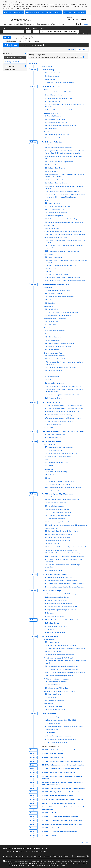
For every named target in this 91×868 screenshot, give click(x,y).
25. (46, 213)
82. (46, 652)
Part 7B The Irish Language (51, 591)
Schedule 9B (46, 803)
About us (22, 856)
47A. (47, 359)
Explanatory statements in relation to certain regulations (65, 726)
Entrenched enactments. (55, 101)
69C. (47, 512)
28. (46, 222)
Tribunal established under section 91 (65, 817)
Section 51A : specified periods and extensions (64, 395)
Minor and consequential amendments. (59, 736)
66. (46, 481)
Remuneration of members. (56, 356)
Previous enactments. (52, 76)
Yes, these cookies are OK (14, 12)
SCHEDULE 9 (46, 796)
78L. (45, 600)
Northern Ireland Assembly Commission (65, 769)
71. (46, 522)
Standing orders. (53, 334)
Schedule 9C (46, 807)
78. (46, 547)
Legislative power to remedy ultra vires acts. (62, 645)
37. (46, 312)
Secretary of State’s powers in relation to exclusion (65, 277)
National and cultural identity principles (59, 577)
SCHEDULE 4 (46, 761)
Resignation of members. (56, 383)
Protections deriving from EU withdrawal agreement (60, 550)
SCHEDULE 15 (47, 835)
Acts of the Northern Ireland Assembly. (59, 92)
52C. (45, 415)
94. (46, 710)
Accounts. (51, 466)
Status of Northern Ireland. (54, 73)
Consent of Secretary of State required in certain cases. (65, 110)
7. (46, 101)
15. (46, 138)
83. (46, 655)
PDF (23, 851)
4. (44, 82)
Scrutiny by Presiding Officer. (57, 119)
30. (46, 274)
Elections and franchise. (55, 300)
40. (46, 325)
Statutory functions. (54, 203)
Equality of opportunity (51, 528)
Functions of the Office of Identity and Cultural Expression (66, 584)
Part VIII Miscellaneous (50, 636)
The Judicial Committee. (55, 652)
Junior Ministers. (53, 171)
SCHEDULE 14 (47, 832)
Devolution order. (51, 79)
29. (46, 257)
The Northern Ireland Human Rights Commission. (64, 500)
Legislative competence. (55, 95)
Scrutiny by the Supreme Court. (58, 122)
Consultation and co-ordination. (58, 682)
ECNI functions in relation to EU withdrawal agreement (66, 556)
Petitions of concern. (54, 337)
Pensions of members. (55, 371)
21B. (47, 192)
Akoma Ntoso (33, 851)
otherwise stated (64, 861)
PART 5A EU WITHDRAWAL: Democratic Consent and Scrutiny (63, 431)
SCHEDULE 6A (47, 776)
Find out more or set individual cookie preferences (44, 12)
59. (46, 453)
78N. (45, 607)
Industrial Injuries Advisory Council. (59, 688)
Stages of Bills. (52, 129)
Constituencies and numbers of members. (61, 297)
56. (45, 428)
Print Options (82, 49)
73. (46, 531)
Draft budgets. (52, 475)
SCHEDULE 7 (46, 788)
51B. (47, 389)
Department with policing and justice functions (68, 765)
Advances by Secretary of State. (58, 463)
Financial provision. (52, 730)
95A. (45, 720)
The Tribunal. (52, 697)
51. (46, 383)
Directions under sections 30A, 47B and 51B (61, 720)
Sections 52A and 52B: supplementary (59, 415)
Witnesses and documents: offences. (59, 347)
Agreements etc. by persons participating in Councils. (63, 418)
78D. (47, 565)
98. (45, 733)
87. (46, 682)
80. (46, 645)
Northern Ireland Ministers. (56, 168)
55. (45, 424)
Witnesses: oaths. (53, 350)
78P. (45, 613)
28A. (47, 228)
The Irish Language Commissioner (58, 597)
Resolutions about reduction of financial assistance (65, 386)
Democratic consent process (56, 434)
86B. (47, 676)
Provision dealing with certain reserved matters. (63, 666)
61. (46, 463)
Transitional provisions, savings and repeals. (61, 739)
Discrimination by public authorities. (59, 541)
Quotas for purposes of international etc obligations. (64, 219)
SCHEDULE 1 (46, 750)
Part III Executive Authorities (52, 142)
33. (46, 297)
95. (45, 717)
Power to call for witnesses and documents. (62, 343)
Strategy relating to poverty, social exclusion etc (64, 251)
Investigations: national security (59, 509)
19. (46, 171)
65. (46, 478)
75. (46, 537)
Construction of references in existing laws (67, 820)
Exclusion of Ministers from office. (58, 274)
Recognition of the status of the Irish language (62, 594)
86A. (47, 673)
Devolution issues (58, 813)
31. (46, 290)
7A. (46, 105)
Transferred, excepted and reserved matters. (60, 82)
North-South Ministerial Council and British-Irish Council (65, 408)
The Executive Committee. (56, 180)
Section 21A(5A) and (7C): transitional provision (64, 192)
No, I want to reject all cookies (76, 12)
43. (46, 340)
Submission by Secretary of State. (59, 135)
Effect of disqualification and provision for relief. (63, 312)
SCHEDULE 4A (47, 765)
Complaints (50, 613)
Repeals (55, 835)
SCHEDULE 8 (46, 792)
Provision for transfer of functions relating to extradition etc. (68, 673)
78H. (45, 584)
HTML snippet (16, 851)
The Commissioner (53, 623)
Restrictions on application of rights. (59, 522)
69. (46, 503)
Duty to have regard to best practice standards (62, 610)
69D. (47, 516)
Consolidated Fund (50, 444)
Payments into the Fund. (55, 450)
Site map (30, 856)
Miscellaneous (48, 254)
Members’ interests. (54, 340)
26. (46, 216)
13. (46, 129)
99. (45, 736)
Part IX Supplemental (49, 714)
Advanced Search (83, 34)
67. (46, 484)
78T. (45, 629)
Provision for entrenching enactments (61, 676)
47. (46, 356)
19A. (47, 174)
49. (46, 377)
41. (46, 334)
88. (46, 685)
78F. (45, 577)
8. (46, 110)
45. (46, 347)
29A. (47, 260)
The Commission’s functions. (57, 503)
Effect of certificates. (54, 694)
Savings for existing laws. (54, 717)
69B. (47, 509)
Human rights (48, 497)
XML (26, 851)
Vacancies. (51, 303)
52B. (45, 412)
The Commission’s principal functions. (60, 534)
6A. (46, 98)
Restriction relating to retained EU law (60, 98)
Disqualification (49, 306)
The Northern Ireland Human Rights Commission (68, 788)
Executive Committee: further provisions (57, 237)
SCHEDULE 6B (47, 782)
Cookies (67, 856)
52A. (45, 408)
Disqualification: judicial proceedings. (59, 315)
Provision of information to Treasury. (59, 484)
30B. (47, 281)
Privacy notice (58, 856)
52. (45, 405)
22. (46, 203)
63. (46, 472)
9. (46, 116)
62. (46, 466)
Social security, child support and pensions (57, 679)
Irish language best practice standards (60, 603)
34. (46, 300)
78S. (45, 626)
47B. (47, 362)
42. (46, 337)
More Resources (36, 45)
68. (46, 500)
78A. (47, 553)
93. (46, 706)
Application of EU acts (54, 438)
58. (46, 450)
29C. (47, 269)
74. (46, 534)
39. (46, 321)
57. (46, 447)
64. (46, 475)
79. (46, 642)
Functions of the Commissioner (57, 600)
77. (46, 544)
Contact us (48, 856)
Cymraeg (86, 24)
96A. (45, 726)
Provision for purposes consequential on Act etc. (63, 669)
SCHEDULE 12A (47, 824)
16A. (47, 151)
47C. (47, 368)
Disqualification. (53, 309)
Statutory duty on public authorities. (59, 537)
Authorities (47, 145)
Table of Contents (11, 45)
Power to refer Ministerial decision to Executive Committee (63, 231)
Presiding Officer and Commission (55, 319)
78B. (47, 556)
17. (46, 165)
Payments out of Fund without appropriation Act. (63, 453)
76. (46, 541)
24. (46, 209)
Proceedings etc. (49, 328)
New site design (8, 856)
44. (46, 343)
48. (46, 371)
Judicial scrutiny (49, 639)
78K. (45, 597)
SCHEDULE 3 (46, 758)
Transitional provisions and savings (64, 832)
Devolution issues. (54, 642)
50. (46, 380)
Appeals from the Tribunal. (56, 700)
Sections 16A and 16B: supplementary (61, 162)
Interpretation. (51, 733)
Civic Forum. (50, 428)
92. (46, 700)
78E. (47, 570)
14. (46, 135)
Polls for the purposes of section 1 (63, 750)
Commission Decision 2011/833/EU (58, 863)
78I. (45, 587)
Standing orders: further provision (63, 772)
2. (44, 76)
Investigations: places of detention (60, 512)
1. (44, 73)
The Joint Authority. (54, 685)
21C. (47, 195)
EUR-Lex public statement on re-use (54, 865)
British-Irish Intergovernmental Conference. (60, 421)
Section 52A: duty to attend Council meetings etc (63, 412)
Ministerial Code (49, 225)
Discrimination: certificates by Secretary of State (59, 691)
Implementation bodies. (54, 424)
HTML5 (8, 851)
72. (46, 525)
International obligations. (55, 216)
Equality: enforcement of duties (62, 796)
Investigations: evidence (56, 506)
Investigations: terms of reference (59, 516)
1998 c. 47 (22, 41)
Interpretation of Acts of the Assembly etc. (61, 655)
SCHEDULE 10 (47, 813)
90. (46, 694)
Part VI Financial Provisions (51, 441)
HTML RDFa (42, 851)
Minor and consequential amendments (65, 828)
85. (46, 666)
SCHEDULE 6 (46, 772)
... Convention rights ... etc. (56, 209)
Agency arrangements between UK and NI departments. (66, 222)
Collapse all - (34, 63)
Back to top (85, 842)
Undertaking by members (57, 331)
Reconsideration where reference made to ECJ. (63, 126)
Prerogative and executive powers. (59, 206)
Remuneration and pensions (53, 353)
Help (16, 856)
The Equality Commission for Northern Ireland (67, 792)
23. (46, 206)
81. (46, 648)
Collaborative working (55, 570)
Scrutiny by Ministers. (54, 116)
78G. (45, 581)
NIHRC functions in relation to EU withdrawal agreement (67, 553)
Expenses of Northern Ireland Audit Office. (61, 481)
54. (45, 421)
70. (46, 519)
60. (46, 457)
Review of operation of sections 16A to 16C (62, 266)
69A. (47, 506)
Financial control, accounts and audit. (60, 457)
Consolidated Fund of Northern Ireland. (60, 447)
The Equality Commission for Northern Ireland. (63, 531)
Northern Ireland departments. (57, 183)
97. (45, 730)
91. (46, 697)
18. (46, 168)
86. (46, 669)
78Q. (45, 616)
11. (46, 122)
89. (46, 688)
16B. (47, 156)
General (46, 89)
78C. (47, 559)
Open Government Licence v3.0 (39, 861)
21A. (47, 186)
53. (45, 418)
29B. (47, 266)
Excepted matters (57, 754)
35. (46, 303)
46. (46, 350)
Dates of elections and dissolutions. (59, 290)
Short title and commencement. (57, 742)
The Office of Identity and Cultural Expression (62, 581)
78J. (45, 594)
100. (45, 739)
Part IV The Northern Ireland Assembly (55, 285)
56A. (45, 434)
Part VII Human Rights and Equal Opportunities (58, 494)
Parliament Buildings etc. (56, 706)
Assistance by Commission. (57, 519)
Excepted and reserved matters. (58, 213)
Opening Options (10, 66)
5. (46, 92)
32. (46, 294)
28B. (47, 234)
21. (46, 183)
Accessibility (38, 856)
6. (46, 95)
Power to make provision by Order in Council (58, 658)
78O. (45, 610)
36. (46, 309)
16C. (47, 162)
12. (46, 126)
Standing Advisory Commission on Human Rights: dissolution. (68, 525)
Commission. (52, 325)
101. (45, 742)
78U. (45, 633)
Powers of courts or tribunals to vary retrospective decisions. (67, 648)
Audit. (49, 478)
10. (46, 119)
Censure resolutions (55, 398)
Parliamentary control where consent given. (62, 138)
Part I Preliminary (48, 70)
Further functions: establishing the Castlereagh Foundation (65, 587)
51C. (47, 395)
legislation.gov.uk (17, 19)
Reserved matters (57, 758)
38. (46, 315)
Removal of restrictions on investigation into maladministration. (68, 547)
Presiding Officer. (53, 321)
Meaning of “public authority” (56, 616)
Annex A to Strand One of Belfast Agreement (66, 761)
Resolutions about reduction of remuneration (63, 359)
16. (46, 148)
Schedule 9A (46, 799)
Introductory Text (48, 66)
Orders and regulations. (54, 723)
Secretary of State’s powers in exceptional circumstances (67, 281)
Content (24, 45)
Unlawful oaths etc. (54, 544)
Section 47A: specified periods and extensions (64, 368)
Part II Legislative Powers (51, 86)
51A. (47, 386)
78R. (45, 623)
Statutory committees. (55, 257)
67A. (47, 488)
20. (46, 180)
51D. (47, 398)
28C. (47, 240)
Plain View (70, 49)
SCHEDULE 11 (47, 817)
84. (46, 661)
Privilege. (51, 380)
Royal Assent (48, 132)
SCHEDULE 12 (47, 820)
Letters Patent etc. (54, 377)
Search (7, 37)
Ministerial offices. (53, 165)
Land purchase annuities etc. (57, 710)
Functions (47, 200)
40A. (47, 331)
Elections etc (48, 288)
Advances (47, 460)
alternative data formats (36, 848)
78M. (45, 603)
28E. (47, 251)
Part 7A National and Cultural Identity (55, 574)
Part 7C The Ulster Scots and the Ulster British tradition (61, 620)
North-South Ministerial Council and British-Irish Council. (64, 405)
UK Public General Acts (10, 41)
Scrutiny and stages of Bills (52, 113)
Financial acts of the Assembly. (58, 472)
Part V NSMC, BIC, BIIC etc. (51, 402)
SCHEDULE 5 (46, 769)
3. (44, 79)
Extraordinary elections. (55, 294)
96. (45, 723)
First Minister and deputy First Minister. (60, 148)
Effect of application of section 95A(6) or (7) (68, 824)
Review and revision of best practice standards (62, 607)
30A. (47, 277)
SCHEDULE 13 (47, 828)
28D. (47, 246)
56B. (45, 438)
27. (46, 219)
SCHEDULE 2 (46, 754)
